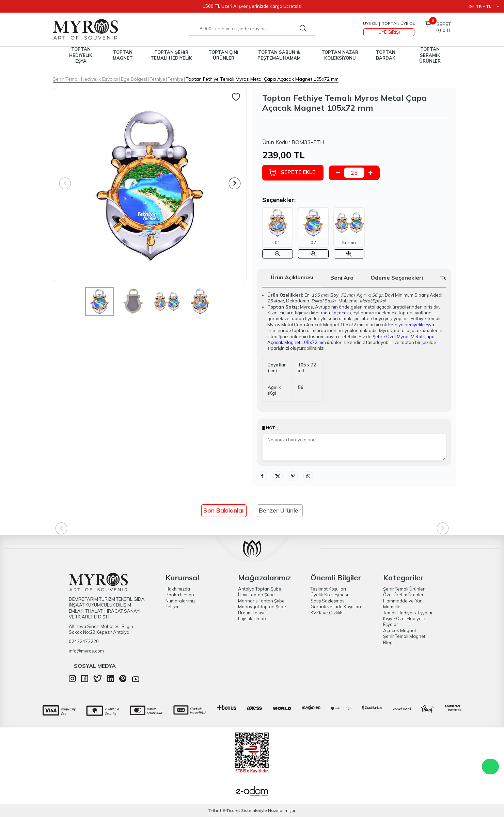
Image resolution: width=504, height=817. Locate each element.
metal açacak (335, 313)
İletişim (172, 607)
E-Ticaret (231, 810)
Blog (388, 642)
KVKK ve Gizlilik (326, 613)
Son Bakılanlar (224, 510)
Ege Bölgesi (134, 79)
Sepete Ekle (292, 172)
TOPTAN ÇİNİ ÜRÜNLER (223, 55)
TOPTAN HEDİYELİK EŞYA (81, 55)
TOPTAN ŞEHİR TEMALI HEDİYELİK (171, 55)
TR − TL (484, 6)
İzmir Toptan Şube (256, 595)
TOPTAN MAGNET (123, 55)
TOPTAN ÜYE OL (398, 23)
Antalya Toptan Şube (260, 589)
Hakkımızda (178, 589)
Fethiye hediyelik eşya (411, 325)
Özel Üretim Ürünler (403, 595)
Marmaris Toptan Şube (261, 601)
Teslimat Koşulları (328, 589)
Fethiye (157, 79)
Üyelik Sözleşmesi (329, 595)
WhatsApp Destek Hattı (490, 767)
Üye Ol (370, 23)
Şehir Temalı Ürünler (404, 589)
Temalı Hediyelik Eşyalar (408, 613)
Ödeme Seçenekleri (397, 278)
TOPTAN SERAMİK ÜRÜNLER (430, 55)
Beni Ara (342, 278)
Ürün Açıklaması (292, 277)
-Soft (215, 810)
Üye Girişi (389, 32)
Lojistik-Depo (252, 618)
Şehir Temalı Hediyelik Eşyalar (86, 79)
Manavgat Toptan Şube (262, 607)
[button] (235, 183)
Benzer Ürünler (280, 510)
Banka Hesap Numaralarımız (180, 598)
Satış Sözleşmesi (328, 601)
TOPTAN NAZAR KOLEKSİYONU (340, 55)
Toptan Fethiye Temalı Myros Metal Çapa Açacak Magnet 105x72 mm (262, 79)
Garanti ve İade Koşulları (336, 607)
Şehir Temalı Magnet (404, 636)
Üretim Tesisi (251, 613)
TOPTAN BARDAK (386, 55)
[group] (150, 185)
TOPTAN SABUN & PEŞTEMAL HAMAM (279, 55)
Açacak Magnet (400, 630)
